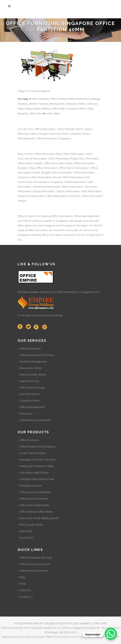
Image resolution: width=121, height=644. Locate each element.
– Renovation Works (30, 368)
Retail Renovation (73, 187)
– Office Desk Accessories (33, 499)
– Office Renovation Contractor (36, 355)
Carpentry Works (80, 134)
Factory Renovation (68, 191)
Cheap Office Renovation (43, 168)
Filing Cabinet (32, 109)
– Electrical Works (29, 394)
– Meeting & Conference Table (36, 466)
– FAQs (22, 584)
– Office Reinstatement (31, 407)
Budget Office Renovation (57, 173)
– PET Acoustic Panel (30, 525)
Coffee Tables (53, 113)
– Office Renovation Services (35, 558)
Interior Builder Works (70, 129)
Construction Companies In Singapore (40, 182)
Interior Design (39, 134)
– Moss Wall (25, 531)
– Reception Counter (30, 486)
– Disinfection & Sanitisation (34, 420)
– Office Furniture (28, 440)
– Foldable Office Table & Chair (36, 479)
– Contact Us (25, 597)
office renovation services (43, 230)
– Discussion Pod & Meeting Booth (38, 518)
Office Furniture (41, 99)
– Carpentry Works (29, 401)
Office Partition (59, 99)
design (78, 221)
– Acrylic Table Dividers (32, 453)
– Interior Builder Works (32, 375)
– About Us (24, 590)
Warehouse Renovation (47, 187)
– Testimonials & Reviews (33, 571)
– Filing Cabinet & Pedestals (34, 492)
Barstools (23, 113)
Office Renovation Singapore (54, 138)
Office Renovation (45, 129)
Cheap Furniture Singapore (34, 91)
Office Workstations (79, 99)
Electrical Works (59, 134)
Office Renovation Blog (48, 154)
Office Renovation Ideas (58, 163)
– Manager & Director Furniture (36, 460)
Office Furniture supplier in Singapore (46, 221)
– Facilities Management (32, 362)
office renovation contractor (58, 235)
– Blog (21, 577)
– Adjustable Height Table (33, 473)
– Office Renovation (29, 349)
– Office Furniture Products (34, 564)
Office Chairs (86, 109)
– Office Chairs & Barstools (33, 505)
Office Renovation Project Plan (66, 159)
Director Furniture (39, 104)
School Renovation (44, 191)
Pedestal (46, 109)
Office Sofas (36, 113)
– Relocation (25, 414)
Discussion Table (75, 104)
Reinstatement (26, 138)
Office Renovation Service (46, 177)
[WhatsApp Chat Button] (111, 634)
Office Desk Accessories (65, 109)
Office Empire (26, 216)
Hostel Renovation (75, 182)
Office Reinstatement (87, 216)
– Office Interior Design (31, 388)
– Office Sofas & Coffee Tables (35, 512)
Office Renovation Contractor (64, 196)
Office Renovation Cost (76, 177)
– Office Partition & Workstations (37, 447)
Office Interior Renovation (74, 168)
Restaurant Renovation (31, 196)
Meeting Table (57, 104)
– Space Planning (28, 381)
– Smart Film (26, 538)
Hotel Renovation (91, 191)
